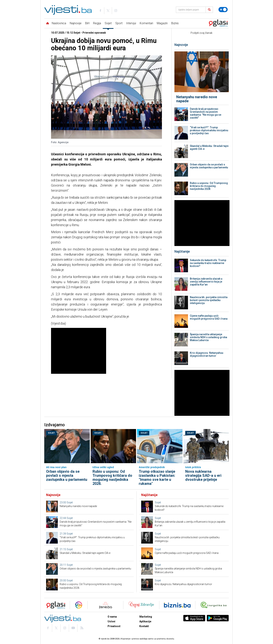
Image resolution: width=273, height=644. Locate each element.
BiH (87, 23)
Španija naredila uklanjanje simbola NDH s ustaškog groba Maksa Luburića (208, 337)
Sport (119, 23)
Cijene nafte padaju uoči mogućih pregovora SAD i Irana (209, 317)
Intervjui (131, 23)
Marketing (146, 617)
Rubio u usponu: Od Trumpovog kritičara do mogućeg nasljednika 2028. (209, 186)
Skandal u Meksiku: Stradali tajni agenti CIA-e (209, 147)
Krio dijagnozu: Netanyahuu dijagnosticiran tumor (207, 354)
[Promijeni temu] (223, 10)
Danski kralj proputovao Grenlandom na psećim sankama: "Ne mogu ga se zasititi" (206, 113)
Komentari (146, 23)
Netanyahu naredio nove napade (197, 99)
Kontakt (144, 626)
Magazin (162, 23)
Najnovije (76, 23)
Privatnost (114, 626)
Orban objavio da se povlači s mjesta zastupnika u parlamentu (209, 166)
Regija (97, 23)
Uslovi (111, 621)
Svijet (108, 23)
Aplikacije (145, 621)
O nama (112, 617)
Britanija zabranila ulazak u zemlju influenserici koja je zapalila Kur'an (206, 282)
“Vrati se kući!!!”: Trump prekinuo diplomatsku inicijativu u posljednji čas (209, 130)
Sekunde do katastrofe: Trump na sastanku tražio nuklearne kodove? (208, 263)
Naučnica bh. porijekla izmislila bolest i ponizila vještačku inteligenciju (209, 300)
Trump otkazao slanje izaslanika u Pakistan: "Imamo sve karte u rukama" (157, 477)
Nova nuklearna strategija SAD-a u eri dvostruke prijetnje (203, 475)
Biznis (175, 23)
